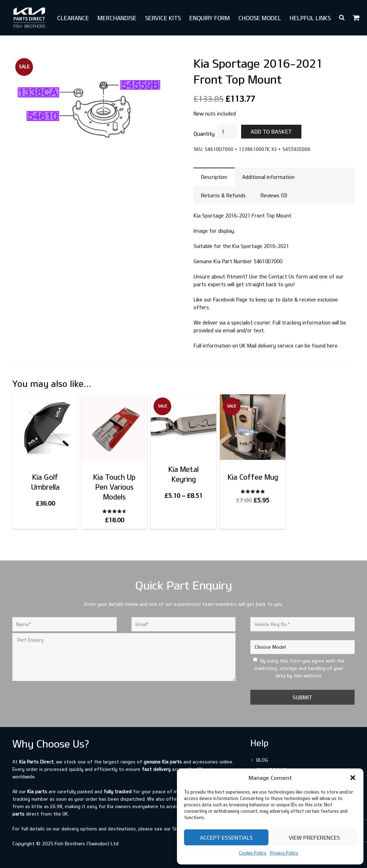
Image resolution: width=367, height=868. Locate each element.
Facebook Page (230, 300)
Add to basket (271, 131)
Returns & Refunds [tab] (223, 195)
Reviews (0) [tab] (274, 195)
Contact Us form (288, 277)
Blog (262, 760)
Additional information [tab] (268, 177)
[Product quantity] (227, 132)
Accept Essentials (226, 838)
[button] (353, 778)
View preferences (314, 838)
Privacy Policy (284, 853)
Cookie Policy (253, 853)
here (332, 346)
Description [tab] (214, 177)
